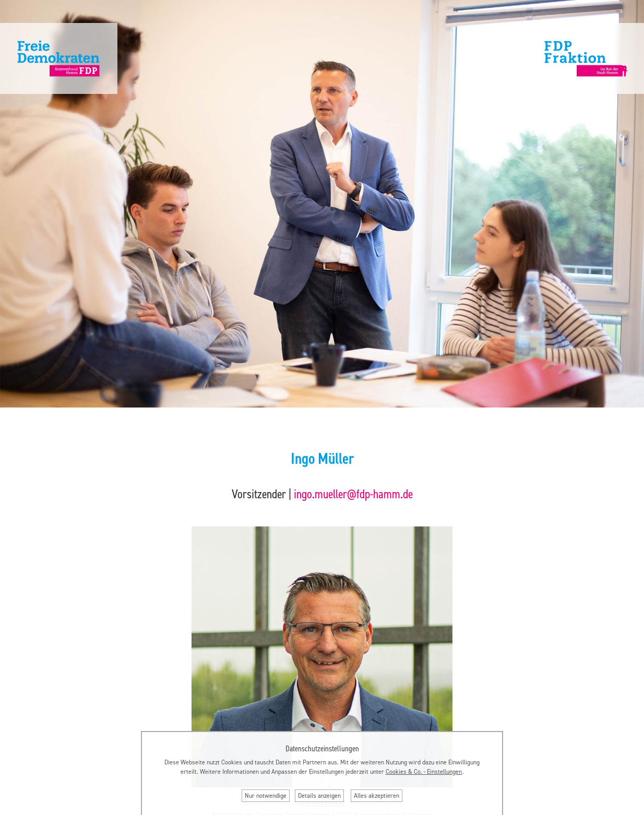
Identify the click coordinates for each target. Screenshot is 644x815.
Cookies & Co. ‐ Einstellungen (424, 772)
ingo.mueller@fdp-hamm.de (353, 494)
